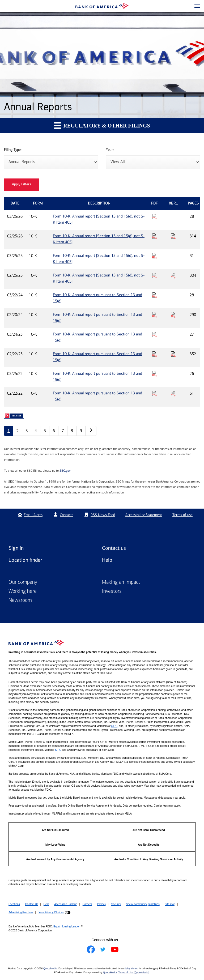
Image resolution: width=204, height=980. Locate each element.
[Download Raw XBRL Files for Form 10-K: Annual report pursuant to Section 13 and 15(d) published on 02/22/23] (173, 354)
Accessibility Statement (144, 515)
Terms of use (182, 515)
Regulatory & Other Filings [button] (102, 125)
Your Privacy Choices (51, 912)
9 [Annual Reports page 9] (81, 431)
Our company (23, 582)
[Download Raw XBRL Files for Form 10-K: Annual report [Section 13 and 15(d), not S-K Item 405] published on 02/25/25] (173, 275)
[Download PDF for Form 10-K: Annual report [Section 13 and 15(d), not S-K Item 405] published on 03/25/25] (154, 256)
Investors (112, 591)
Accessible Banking (66, 904)
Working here (23, 591)
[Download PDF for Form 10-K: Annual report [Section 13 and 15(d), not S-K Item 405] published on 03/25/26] (154, 216)
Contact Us (32, 904)
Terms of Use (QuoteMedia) (134, 973)
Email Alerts (30, 515)
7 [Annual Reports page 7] (63, 431)
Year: (110, 150)
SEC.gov (65, 471)
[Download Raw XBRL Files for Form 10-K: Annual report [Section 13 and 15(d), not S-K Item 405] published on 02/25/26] (173, 236)
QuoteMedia (50, 969)
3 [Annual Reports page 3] (27, 431)
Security (116, 904)
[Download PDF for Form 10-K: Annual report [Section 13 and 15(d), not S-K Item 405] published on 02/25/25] (154, 275)
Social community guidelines (143, 904)
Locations (14, 904)
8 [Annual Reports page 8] (72, 431)
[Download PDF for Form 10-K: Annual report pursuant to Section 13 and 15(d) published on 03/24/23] (154, 334)
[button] (197, 6)
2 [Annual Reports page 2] (18, 431)
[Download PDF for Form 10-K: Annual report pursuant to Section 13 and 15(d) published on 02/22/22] (154, 393)
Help (107, 560)
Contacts (67, 515)
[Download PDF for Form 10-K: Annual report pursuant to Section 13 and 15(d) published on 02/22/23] (154, 354)
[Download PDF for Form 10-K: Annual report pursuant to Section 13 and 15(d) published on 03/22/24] (154, 295)
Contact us (114, 548)
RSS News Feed (103, 515)
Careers (87, 904)
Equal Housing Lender (67, 926)
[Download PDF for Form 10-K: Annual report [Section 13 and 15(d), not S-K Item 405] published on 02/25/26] (154, 236)
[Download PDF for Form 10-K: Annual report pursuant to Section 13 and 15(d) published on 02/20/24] (154, 315)
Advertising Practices (21, 912)
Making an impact (121, 582)
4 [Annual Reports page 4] (36, 431)
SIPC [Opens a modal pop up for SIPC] (114, 726)
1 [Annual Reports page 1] (9, 431)
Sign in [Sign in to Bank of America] (16, 548)
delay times (131, 969)
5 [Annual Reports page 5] (45, 431)
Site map (170, 904)
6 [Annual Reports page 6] (54, 431)
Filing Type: (13, 150)
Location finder (25, 560)
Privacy (102, 904)
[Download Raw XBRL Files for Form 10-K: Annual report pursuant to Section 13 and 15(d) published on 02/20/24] (173, 315)
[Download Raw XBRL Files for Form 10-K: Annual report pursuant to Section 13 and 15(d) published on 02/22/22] (173, 393)
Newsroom (20, 600)
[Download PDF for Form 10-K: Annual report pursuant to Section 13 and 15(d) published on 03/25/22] (154, 374)
